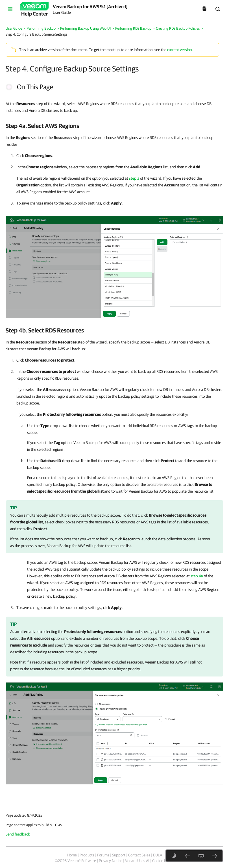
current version (179, 50)
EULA (158, 855)
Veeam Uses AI (137, 861)
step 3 (134, 178)
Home (72, 855)
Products (87, 855)
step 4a (197, 576)
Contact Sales (139, 855)
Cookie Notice (163, 861)
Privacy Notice (111, 861)
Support (119, 855)
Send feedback (18, 834)
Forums (103, 855)
